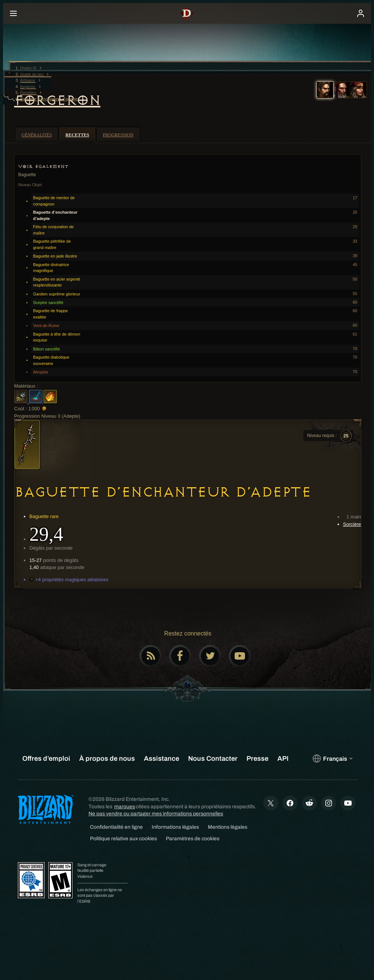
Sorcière (352, 524)
